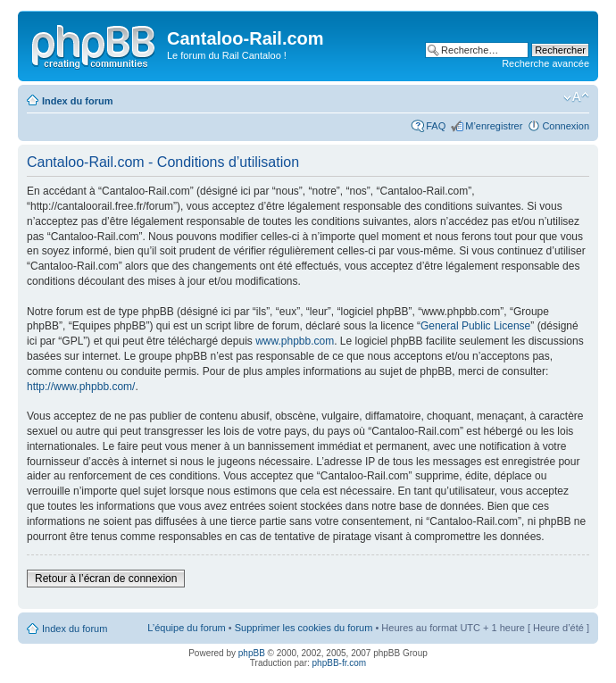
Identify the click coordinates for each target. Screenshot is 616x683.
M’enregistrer (494, 126)
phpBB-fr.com (340, 663)
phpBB (252, 653)
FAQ (436, 126)
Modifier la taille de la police (576, 97)
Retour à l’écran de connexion (106, 579)
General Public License (475, 326)
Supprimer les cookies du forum (304, 628)
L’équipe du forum (186, 628)
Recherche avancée (545, 63)
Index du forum (77, 101)
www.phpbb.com (295, 341)
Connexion (566, 126)
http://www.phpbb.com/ (81, 387)
